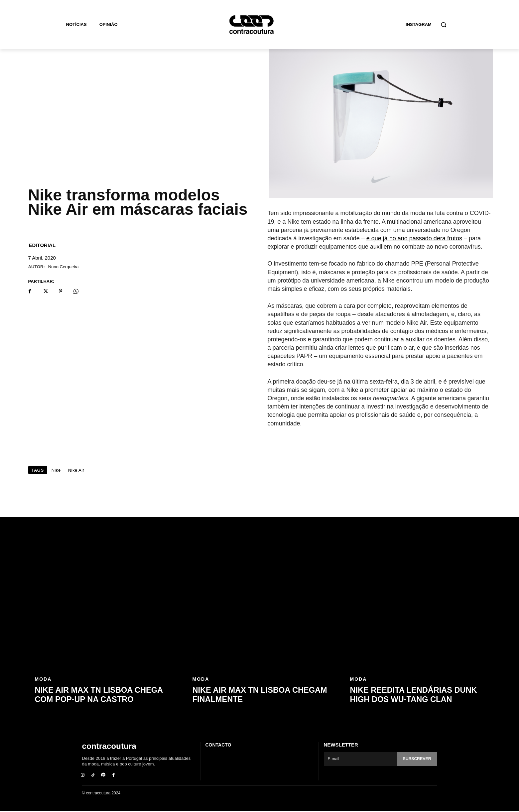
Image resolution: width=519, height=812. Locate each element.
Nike (56, 470)
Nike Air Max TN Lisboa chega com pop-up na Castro (104, 695)
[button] (444, 25)
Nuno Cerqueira (64, 267)
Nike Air (76, 470)
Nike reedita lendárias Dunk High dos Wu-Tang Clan (420, 695)
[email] (360, 759)
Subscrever (416, 759)
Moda (43, 680)
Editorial (42, 245)
